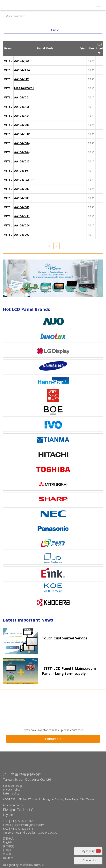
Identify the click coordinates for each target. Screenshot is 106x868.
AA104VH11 (22, 216)
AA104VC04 (22, 143)
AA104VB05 (22, 198)
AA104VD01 (22, 97)
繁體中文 (8, 838)
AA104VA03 (22, 107)
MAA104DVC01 (24, 88)
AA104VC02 (22, 235)
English (7, 842)
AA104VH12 (22, 134)
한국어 (7, 854)
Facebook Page (13, 786)
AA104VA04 (22, 70)
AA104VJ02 (21, 61)
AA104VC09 (22, 125)
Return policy (11, 793)
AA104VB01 (22, 171)
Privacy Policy (11, 790)
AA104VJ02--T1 (24, 180)
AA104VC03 (22, 189)
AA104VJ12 (21, 79)
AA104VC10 (22, 161)
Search (55, 29)
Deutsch (8, 858)
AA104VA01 (22, 116)
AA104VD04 (22, 225)
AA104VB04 (22, 152)
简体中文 (8, 846)
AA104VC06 (22, 207)
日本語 (7, 850)
